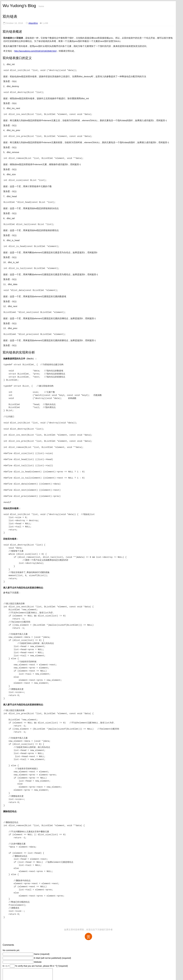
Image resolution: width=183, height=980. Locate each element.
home (41, 6)
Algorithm (33, 23)
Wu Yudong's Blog (19, 6)
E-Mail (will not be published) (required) (52, 958)
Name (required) (42, 954)
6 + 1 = (6, 966)
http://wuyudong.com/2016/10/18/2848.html (35, 51)
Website (38, 962)
